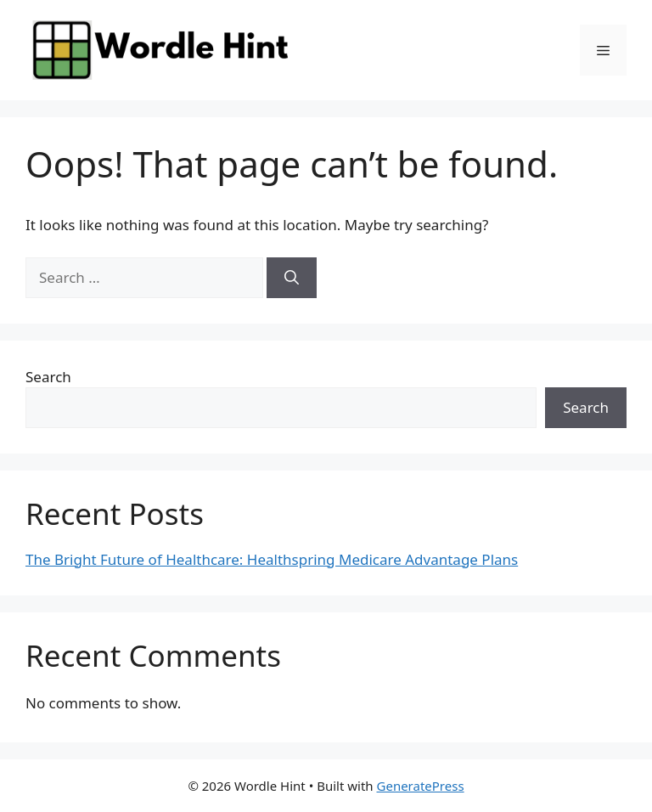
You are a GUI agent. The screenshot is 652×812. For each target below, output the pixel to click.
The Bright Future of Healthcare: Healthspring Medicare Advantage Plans (272, 559)
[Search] (292, 278)
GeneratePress (421, 786)
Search (48, 377)
